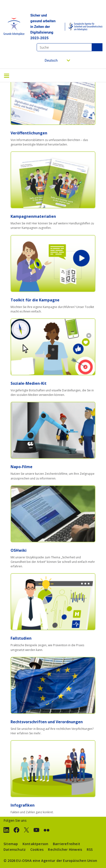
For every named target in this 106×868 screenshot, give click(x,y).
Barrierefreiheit (67, 844)
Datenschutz (15, 849)
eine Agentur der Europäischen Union (65, 861)
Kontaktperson (35, 844)
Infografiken (23, 805)
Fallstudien (21, 638)
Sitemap (11, 844)
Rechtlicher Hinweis (65, 849)
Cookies (37, 849)
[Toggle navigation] (7, 75)
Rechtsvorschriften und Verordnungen (47, 722)
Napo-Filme (22, 467)
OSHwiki (19, 550)
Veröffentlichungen (29, 133)
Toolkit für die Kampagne (35, 300)
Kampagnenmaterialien (33, 216)
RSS (90, 849)
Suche (97, 47)
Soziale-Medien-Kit (29, 383)
